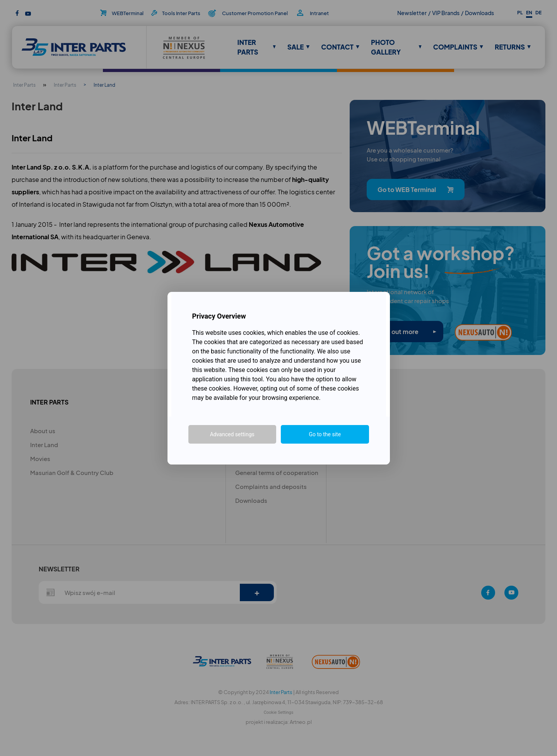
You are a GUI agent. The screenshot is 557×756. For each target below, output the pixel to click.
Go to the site (325, 434)
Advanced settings (232, 434)
